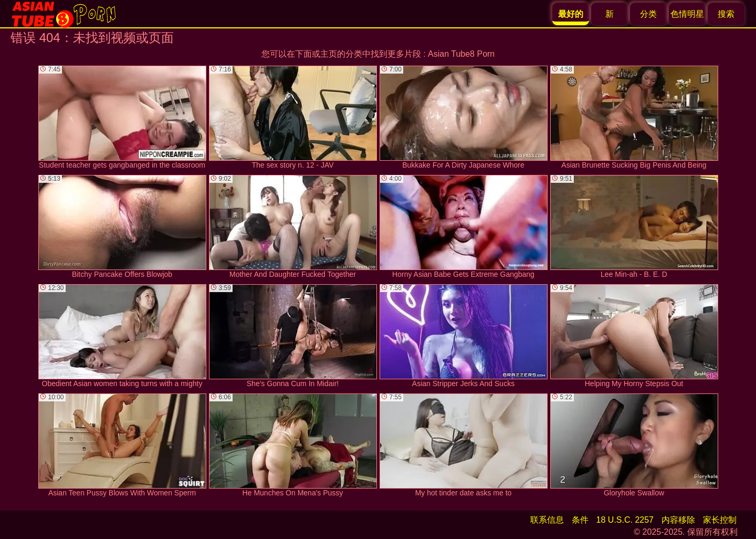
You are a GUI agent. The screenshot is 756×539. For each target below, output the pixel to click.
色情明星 (687, 14)
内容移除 (678, 520)
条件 (580, 520)
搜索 (726, 14)
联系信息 (547, 520)
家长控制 (720, 520)
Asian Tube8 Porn (461, 54)
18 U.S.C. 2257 (625, 520)
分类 (648, 14)
